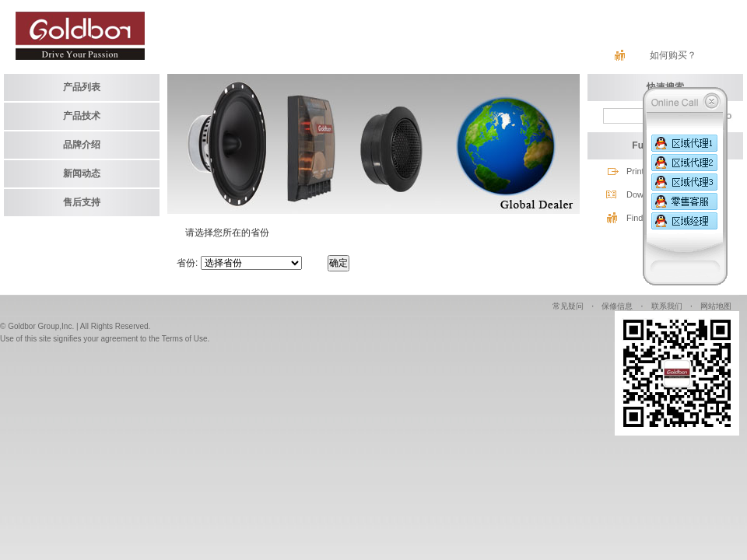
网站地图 (716, 306)
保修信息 (617, 306)
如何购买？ (673, 55)
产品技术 (82, 116)
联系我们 (667, 306)
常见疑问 (568, 306)
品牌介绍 (82, 145)
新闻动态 (82, 173)
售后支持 (82, 202)
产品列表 (82, 87)
